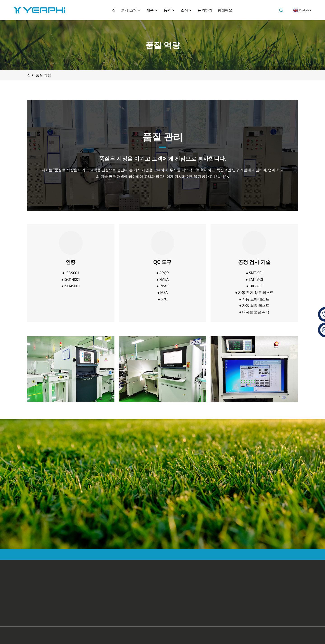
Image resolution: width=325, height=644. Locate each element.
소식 (187, 10)
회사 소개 (131, 10)
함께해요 (225, 10)
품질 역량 (43, 75)
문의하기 (205, 10)
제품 (152, 10)
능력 (169, 10)
